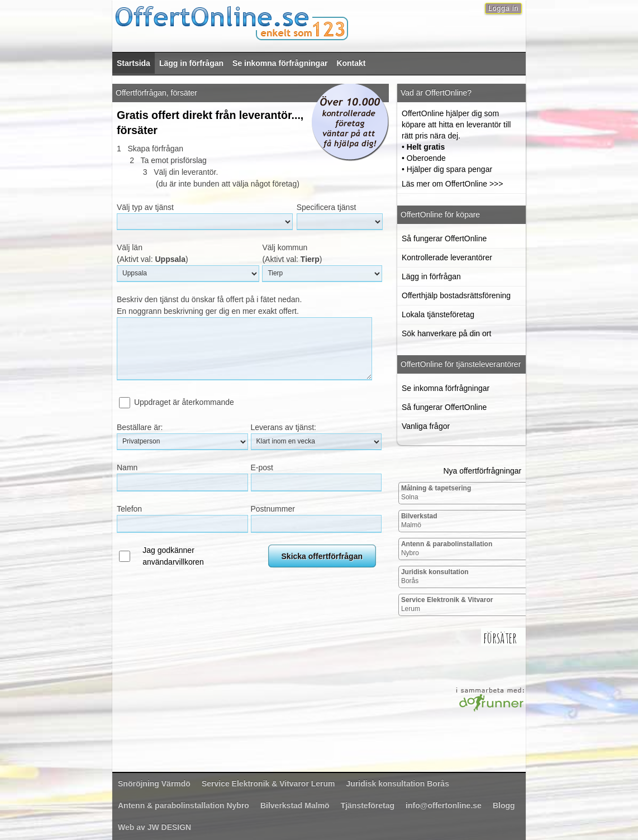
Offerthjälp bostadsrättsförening (456, 295)
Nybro (447, 548)
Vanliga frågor (426, 426)
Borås (435, 576)
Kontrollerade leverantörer (447, 257)
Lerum (447, 604)
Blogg (504, 805)
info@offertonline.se (444, 805)
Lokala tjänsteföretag (438, 314)
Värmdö (154, 784)
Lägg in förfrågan (191, 63)
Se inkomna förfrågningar (280, 63)
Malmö (419, 521)
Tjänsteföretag (368, 805)
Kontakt (351, 63)
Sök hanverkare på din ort (446, 333)
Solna (436, 493)
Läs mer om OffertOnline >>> (452, 184)
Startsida (134, 63)
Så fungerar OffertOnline (444, 238)
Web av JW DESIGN (154, 827)
